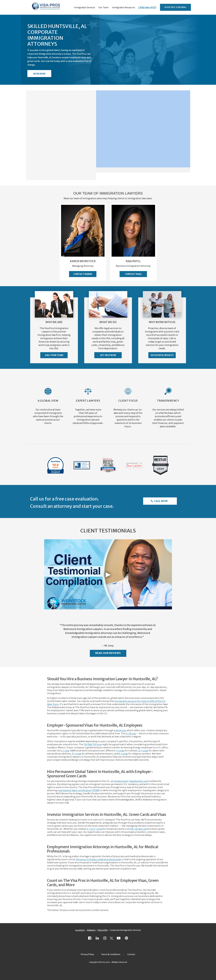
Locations (80, 930)
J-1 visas (120, 751)
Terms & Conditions (111, 954)
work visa (121, 730)
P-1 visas (77, 754)
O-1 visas (143, 751)
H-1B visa (131, 733)
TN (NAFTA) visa (92, 744)
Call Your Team (54, 355)
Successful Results (162, 355)
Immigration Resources (124, 7)
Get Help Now (108, 355)
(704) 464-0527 (147, 7)
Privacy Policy (87, 954)
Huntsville (103, 930)
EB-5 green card (139, 829)
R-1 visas (123, 754)
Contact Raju (133, 274)
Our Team (104, 7)
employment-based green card (131, 781)
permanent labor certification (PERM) (79, 790)
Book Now (39, 74)
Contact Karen (83, 274)
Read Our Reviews (108, 653)
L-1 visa (65, 751)
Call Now (161, 501)
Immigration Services (84, 7)
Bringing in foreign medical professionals (98, 859)
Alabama (91, 930)
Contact (131, 954)
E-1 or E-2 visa (95, 829)
